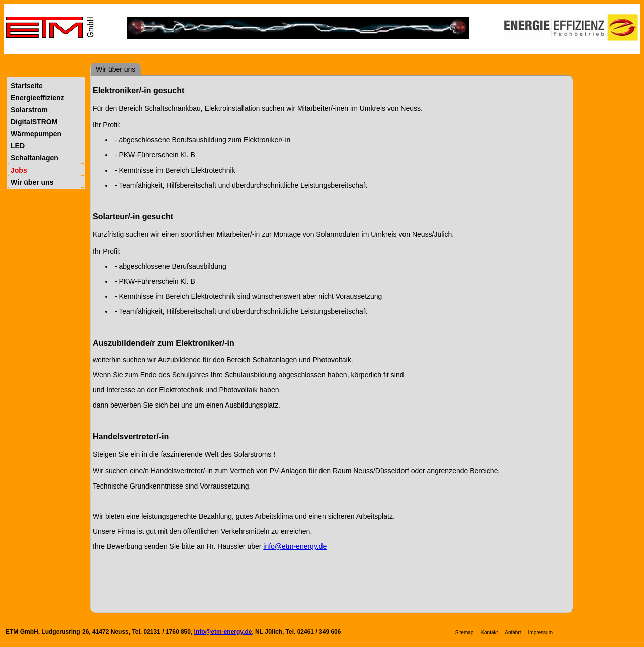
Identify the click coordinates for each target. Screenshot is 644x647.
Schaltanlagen (34, 158)
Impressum (541, 633)
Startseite (27, 86)
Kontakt (489, 633)
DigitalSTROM (34, 122)
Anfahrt (513, 633)
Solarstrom (29, 110)
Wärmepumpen (36, 134)
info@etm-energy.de (295, 546)
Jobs (19, 170)
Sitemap (465, 633)
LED (18, 146)
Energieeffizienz (37, 98)
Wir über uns (32, 182)
